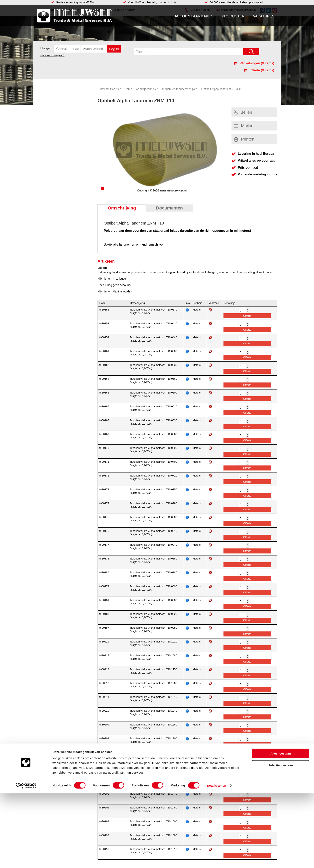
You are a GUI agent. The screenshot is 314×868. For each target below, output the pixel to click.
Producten (233, 16)
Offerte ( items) (259, 70)
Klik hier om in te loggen (112, 279)
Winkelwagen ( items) (254, 63)
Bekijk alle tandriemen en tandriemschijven (134, 244)
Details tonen (216, 860)
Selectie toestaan (281, 840)
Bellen (243, 112)
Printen (244, 139)
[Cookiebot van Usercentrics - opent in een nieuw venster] (26, 860)
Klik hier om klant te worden (115, 291)
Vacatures (264, 16)
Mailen (244, 126)
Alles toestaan (281, 828)
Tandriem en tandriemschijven (179, 89)
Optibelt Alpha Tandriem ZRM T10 (222, 89)
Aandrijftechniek (146, 89)
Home (128, 89)
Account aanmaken (194, 16)
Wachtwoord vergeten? (52, 56)
